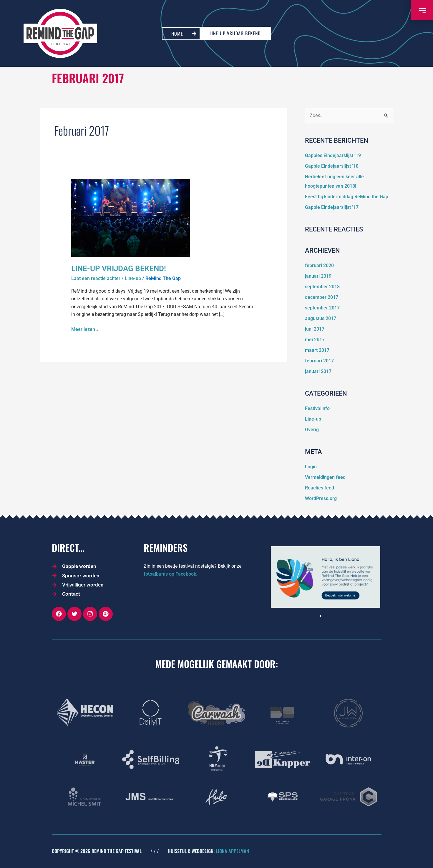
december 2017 (322, 297)
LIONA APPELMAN (232, 851)
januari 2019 (318, 276)
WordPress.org (321, 498)
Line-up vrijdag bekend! (119, 269)
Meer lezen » (85, 329)
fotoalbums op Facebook (170, 574)
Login (311, 467)
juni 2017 (315, 329)
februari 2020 (319, 265)
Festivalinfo (317, 408)
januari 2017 (318, 371)
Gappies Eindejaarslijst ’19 (333, 155)
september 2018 (322, 287)
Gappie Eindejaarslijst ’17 (332, 207)
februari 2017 (319, 361)
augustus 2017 (321, 318)
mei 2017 (315, 340)
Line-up (133, 278)
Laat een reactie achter (96, 278)
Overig (312, 430)
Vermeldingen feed (325, 477)
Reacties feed (320, 488)
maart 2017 (317, 350)
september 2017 (322, 308)
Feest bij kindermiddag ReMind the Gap (347, 197)
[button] (320, 616)
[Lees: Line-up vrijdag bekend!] (131, 218)
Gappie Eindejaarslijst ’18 (332, 166)
